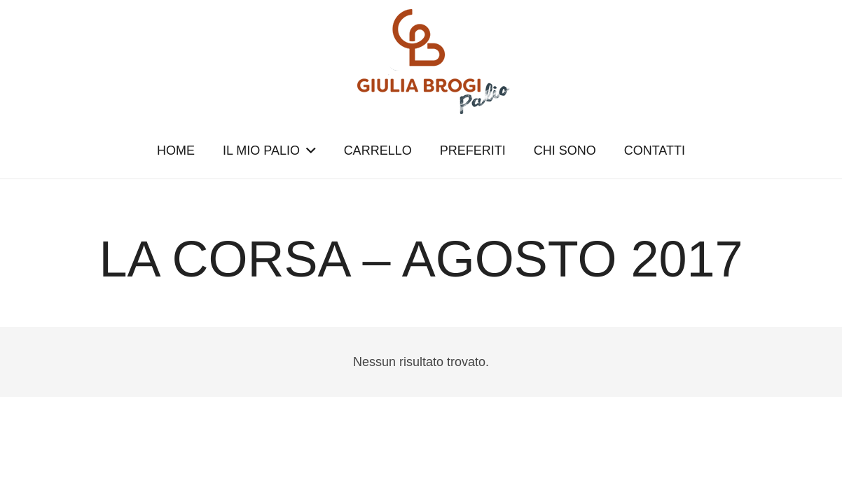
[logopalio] (421, 62)
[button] (308, 150)
